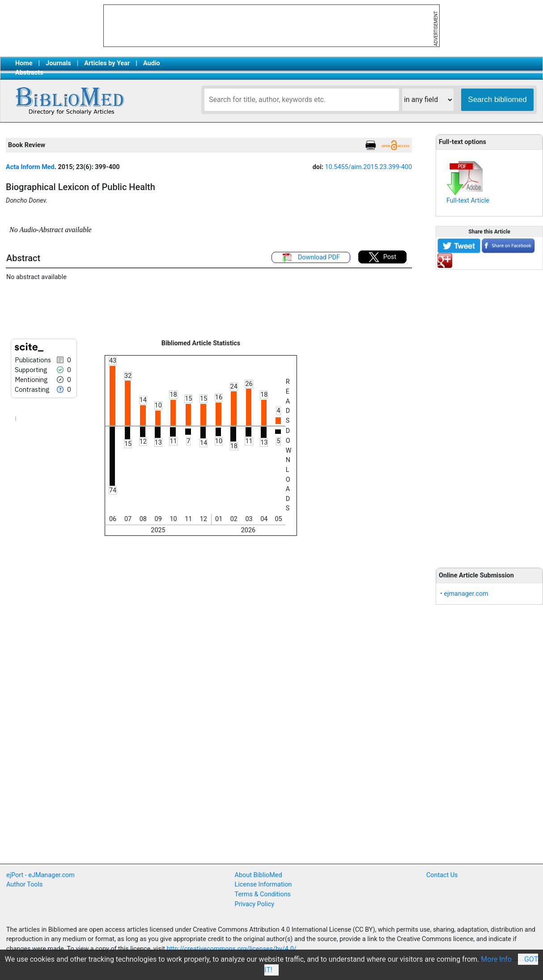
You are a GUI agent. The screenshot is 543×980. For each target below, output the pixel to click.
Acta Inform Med (30, 167)
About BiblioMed (259, 875)
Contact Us (442, 875)
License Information (263, 885)
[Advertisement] (489, 414)
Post (382, 257)
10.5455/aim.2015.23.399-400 (368, 167)
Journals (58, 63)
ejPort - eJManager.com (40, 875)
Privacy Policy (255, 904)
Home (24, 63)
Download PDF (311, 258)
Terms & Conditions (263, 894)
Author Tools (24, 885)
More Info (496, 959)
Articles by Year (107, 63)
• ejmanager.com (464, 594)
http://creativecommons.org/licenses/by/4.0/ (232, 949)
